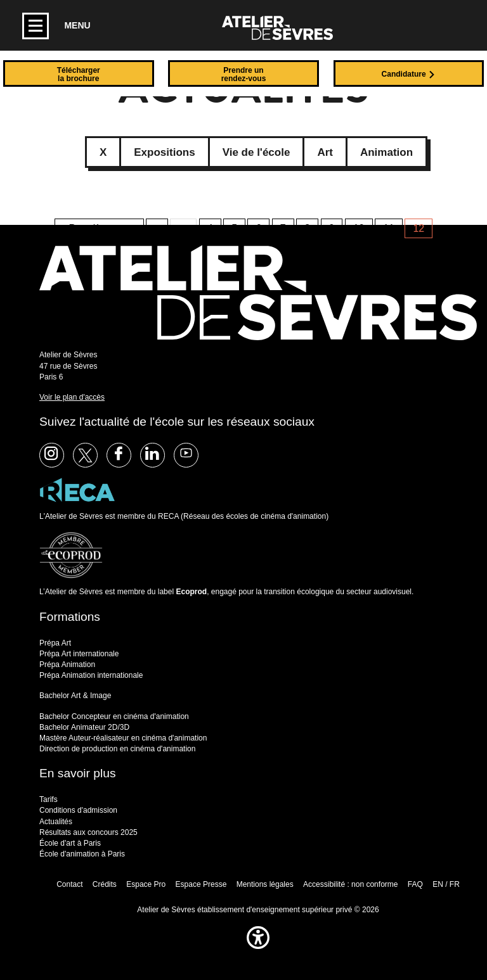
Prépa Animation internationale (91, 675)
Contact (69, 884)
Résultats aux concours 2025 (88, 832)
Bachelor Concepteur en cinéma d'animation (114, 716)
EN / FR (446, 884)
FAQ (415, 884)
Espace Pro (146, 884)
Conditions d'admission (78, 810)
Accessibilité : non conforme (350, 884)
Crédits (105, 884)
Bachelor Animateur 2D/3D (84, 727)
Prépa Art (55, 643)
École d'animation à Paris (82, 854)
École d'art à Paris (70, 843)
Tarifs (49, 799)
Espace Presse (201, 884)
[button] (258, 952)
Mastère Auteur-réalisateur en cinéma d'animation (123, 738)
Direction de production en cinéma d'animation (117, 749)
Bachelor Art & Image (75, 696)
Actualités (56, 822)
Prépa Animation (67, 665)
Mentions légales (265, 884)
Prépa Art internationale (79, 654)
